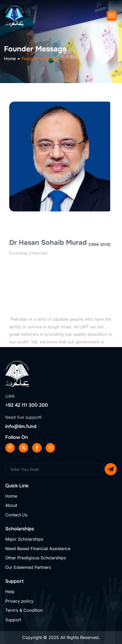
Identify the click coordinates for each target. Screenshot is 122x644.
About (11, 505)
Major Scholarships (24, 539)
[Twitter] (23, 448)
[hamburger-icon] (112, 16)
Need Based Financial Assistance (38, 549)
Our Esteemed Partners (28, 567)
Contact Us (16, 515)
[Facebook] (37, 448)
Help (10, 592)
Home (11, 496)
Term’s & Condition (24, 610)
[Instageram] (50, 448)
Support (13, 620)
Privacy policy (19, 601)
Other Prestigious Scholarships (36, 558)
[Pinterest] (10, 448)
